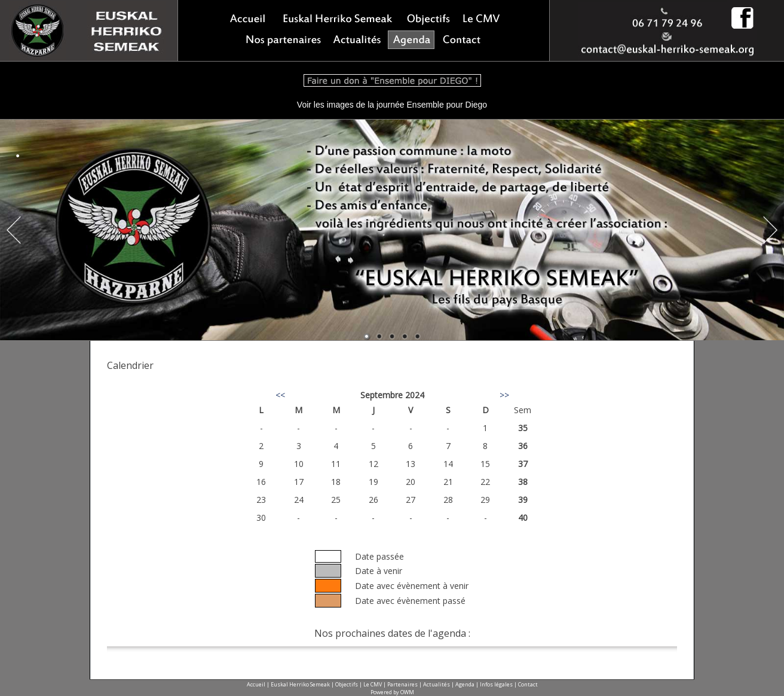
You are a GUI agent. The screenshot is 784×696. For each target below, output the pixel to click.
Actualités (437, 684)
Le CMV (373, 684)
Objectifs (347, 684)
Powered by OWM (392, 692)
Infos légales (496, 684)
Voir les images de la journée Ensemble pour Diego (392, 105)
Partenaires (402, 684)
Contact (528, 684)
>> (504, 395)
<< (280, 395)
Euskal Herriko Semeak (300, 684)
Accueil (256, 684)
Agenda (465, 684)
